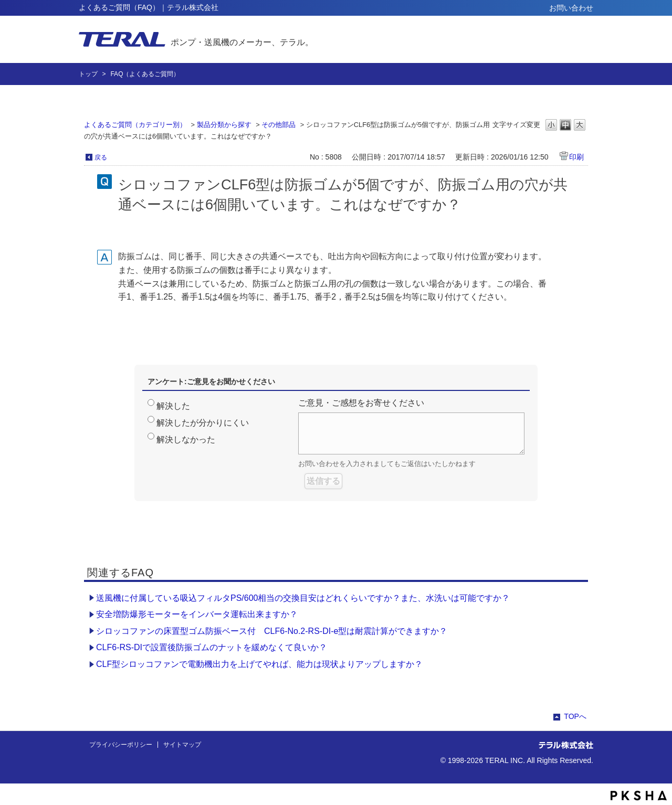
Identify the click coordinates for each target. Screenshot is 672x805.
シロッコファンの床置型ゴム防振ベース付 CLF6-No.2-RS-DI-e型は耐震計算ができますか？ (272, 631)
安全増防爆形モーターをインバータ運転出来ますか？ (197, 614)
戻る (101, 157)
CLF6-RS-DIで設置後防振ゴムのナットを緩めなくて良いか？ (212, 647)
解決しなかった (186, 439)
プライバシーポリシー (121, 745)
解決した (173, 406)
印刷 (576, 157)
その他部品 (279, 125)
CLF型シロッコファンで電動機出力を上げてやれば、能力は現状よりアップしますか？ (259, 664)
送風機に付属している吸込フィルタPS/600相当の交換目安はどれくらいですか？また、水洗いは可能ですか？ (303, 598)
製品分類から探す (224, 125)
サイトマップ (182, 745)
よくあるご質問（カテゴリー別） (135, 125)
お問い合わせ (571, 8)
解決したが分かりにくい (203, 423)
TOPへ (575, 716)
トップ (88, 74)
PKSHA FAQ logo (639, 796)
